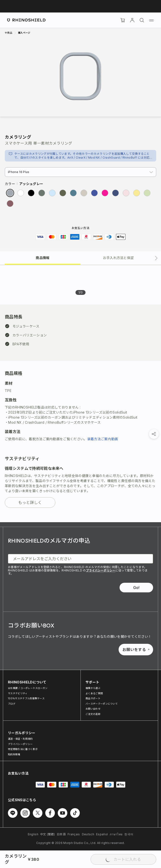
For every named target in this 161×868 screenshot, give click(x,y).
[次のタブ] (156, 258)
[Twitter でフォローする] (38, 813)
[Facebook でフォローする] (50, 813)
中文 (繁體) (48, 834)
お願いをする (136, 650)
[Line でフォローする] (13, 813)
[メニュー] (151, 20)
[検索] (142, 20)
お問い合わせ (93, 709)
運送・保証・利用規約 (20, 739)
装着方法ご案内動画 (103, 439)
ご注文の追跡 (93, 714)
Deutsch (88, 834)
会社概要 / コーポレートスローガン (28, 688)
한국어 (129, 834)
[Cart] (123, 20)
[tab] (43, 257)
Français (74, 834)
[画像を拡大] (80, 76)
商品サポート (93, 698)
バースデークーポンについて (102, 704)
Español (102, 834)
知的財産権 (14, 754)
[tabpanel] (80, 394)
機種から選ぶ (93, 688)
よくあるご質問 (94, 693)
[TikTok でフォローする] (75, 813)
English (33, 834)
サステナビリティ (18, 693)
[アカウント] (132, 20)
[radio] (10, 193)
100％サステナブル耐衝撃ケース (26, 698)
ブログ (12, 704)
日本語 (61, 834)
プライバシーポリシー (101, 570)
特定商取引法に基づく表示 (23, 749)
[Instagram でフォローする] (25, 813)
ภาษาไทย (116, 834)
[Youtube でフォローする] (63, 813)
